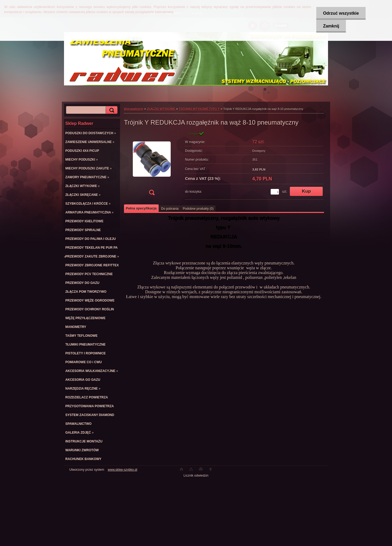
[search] (111, 110)
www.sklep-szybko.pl (123, 470)
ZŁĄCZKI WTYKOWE (161, 109)
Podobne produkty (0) (198, 209)
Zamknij (331, 26)
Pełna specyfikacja (141, 208)
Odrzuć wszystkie (341, 13)
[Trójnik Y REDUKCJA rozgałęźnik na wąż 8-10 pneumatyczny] (152, 165)
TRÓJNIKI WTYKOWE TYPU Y (199, 109)
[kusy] (275, 192)
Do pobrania (170, 209)
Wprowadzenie (134, 109)
